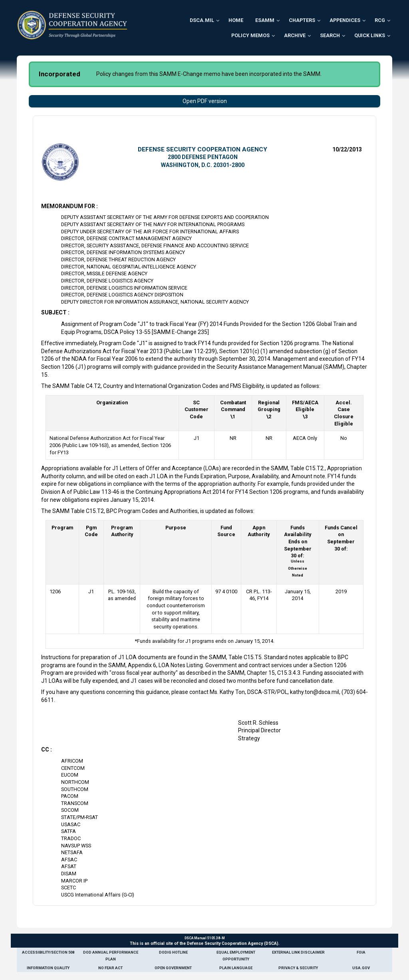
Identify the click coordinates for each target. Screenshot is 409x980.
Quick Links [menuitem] (370, 35)
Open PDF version (205, 101)
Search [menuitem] (330, 35)
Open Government (173, 968)
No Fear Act (110, 968)
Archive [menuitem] (295, 35)
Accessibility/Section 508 (48, 952)
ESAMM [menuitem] (265, 20)
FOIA (361, 952)
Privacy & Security (298, 968)
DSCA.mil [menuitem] (202, 20)
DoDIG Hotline (173, 952)
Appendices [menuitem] (345, 20)
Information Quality (48, 968)
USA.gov (361, 968)
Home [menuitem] (236, 20)
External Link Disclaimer (298, 952)
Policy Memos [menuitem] (250, 35)
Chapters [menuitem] (302, 20)
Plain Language (236, 968)
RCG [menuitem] (380, 20)
